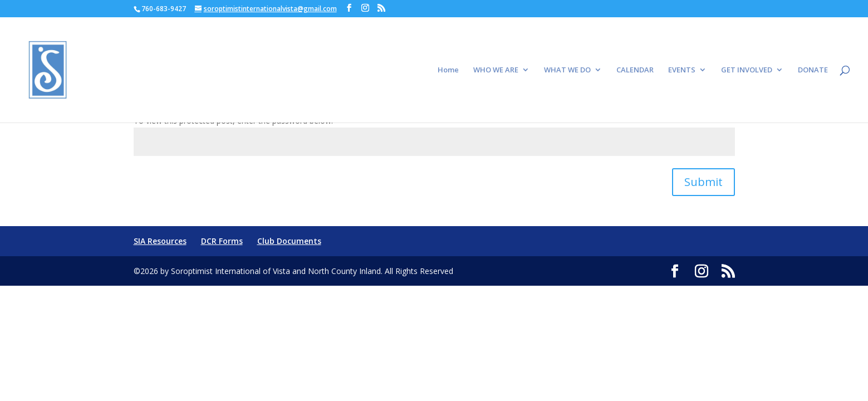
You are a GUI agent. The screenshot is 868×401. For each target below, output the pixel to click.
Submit (703, 182)
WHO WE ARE (496, 70)
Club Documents (289, 241)
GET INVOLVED (747, 70)
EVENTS (682, 70)
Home (448, 70)
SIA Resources (160, 241)
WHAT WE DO (567, 70)
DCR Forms (222, 241)
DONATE (813, 70)
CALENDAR (635, 70)
